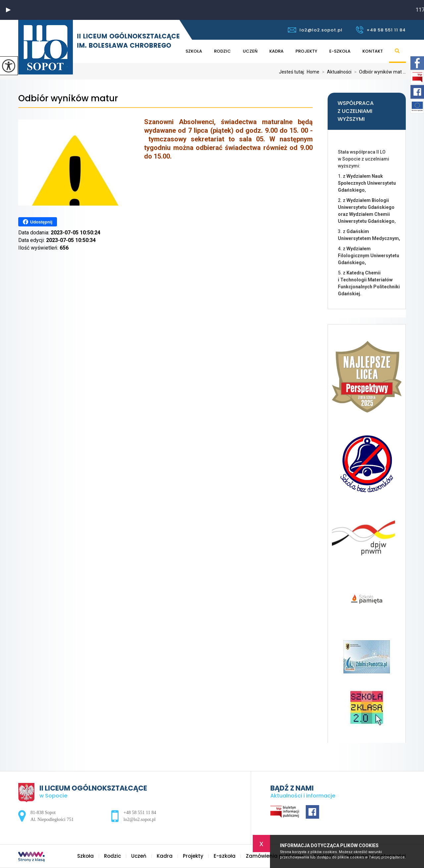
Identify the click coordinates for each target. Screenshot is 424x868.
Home (313, 72)
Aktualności (335, 72)
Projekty (306, 51)
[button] (8, 10)
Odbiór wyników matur (68, 98)
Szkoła (194, 51)
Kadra (276, 51)
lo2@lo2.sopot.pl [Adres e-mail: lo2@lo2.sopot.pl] (140, 820)
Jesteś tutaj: (293, 72)
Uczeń (250, 51)
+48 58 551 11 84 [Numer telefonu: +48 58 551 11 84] (140, 813)
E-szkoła (340, 51)
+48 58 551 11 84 (381, 30)
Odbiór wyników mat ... (379, 72)
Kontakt (373, 51)
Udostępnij (38, 222)
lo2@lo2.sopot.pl (315, 30)
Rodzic (222, 51)
